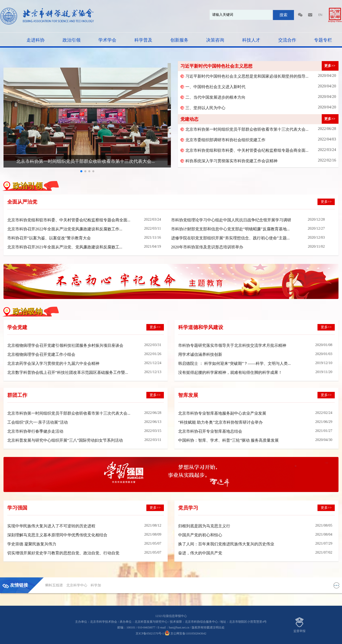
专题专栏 (323, 40)
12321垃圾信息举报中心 (171, 616)
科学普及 (143, 40)
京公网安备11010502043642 (186, 633)
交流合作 (287, 40)
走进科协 (36, 40)
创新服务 (179, 40)
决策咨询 (215, 40)
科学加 (96, 585)
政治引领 (72, 40)
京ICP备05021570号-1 (150, 633)
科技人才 (251, 40)
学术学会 (107, 40)
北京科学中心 (77, 585)
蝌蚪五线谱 (55, 585)
